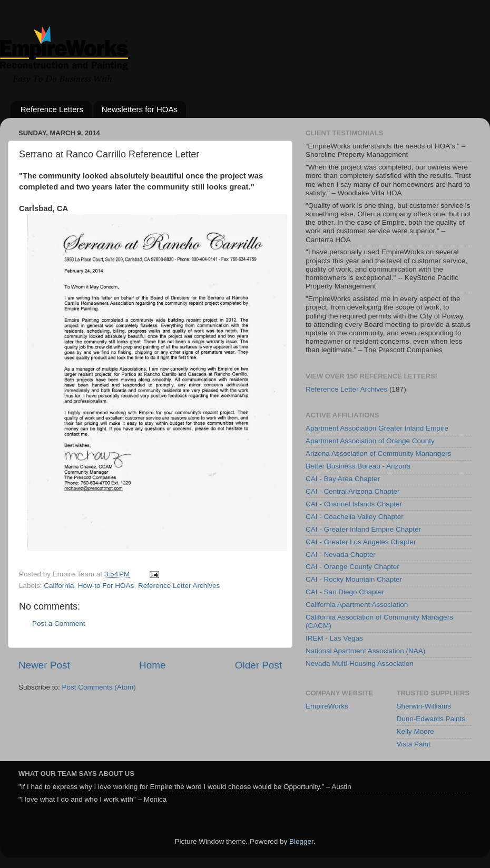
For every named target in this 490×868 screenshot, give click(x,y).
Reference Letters (52, 109)
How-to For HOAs (106, 586)
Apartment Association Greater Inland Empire (377, 428)
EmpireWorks (327, 706)
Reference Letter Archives (179, 586)
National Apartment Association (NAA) (365, 651)
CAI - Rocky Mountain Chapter (354, 579)
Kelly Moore (415, 731)
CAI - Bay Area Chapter (343, 479)
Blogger (301, 841)
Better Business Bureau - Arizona (358, 466)
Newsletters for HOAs (140, 109)
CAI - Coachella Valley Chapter (355, 517)
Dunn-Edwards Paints (431, 719)
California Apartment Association (357, 605)
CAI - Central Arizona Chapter (353, 491)
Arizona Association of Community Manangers (378, 453)
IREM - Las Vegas (334, 638)
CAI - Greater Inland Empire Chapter (363, 529)
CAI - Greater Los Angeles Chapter (361, 542)
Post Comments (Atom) (99, 687)
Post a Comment (59, 623)
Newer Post (44, 665)
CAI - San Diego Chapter (345, 592)
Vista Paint (414, 744)
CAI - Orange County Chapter (352, 567)
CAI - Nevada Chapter (341, 555)
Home (152, 665)
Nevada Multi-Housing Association (360, 664)
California (59, 586)
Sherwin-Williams (424, 706)
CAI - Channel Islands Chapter (354, 504)
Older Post (258, 665)
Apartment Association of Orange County (370, 441)
